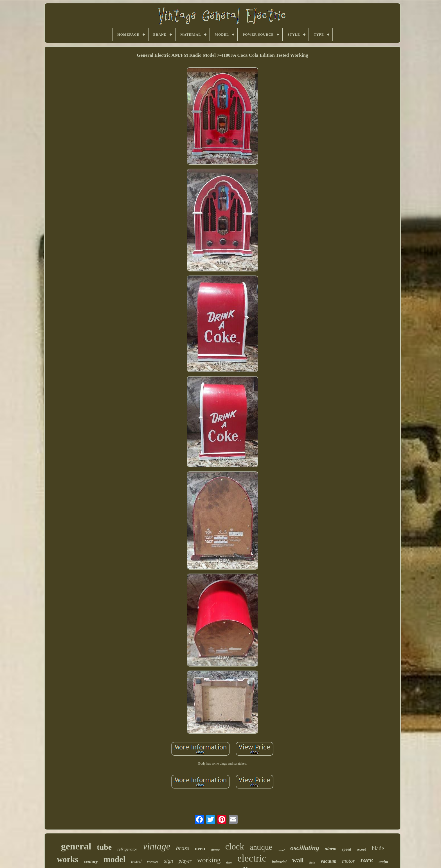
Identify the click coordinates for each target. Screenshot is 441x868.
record (361, 849)
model (114, 859)
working (209, 860)
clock (235, 847)
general (76, 846)
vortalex (153, 862)
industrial (279, 862)
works (67, 859)
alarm (331, 849)
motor (348, 861)
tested (136, 861)
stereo (215, 849)
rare (367, 860)
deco (229, 863)
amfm (383, 862)
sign (168, 861)
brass (183, 848)
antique (261, 847)
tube (104, 847)
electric (252, 858)
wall (298, 860)
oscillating (305, 848)
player (185, 861)
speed (346, 849)
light (312, 862)
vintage (157, 846)
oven (200, 849)
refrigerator (127, 849)
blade (378, 848)
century (91, 861)
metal (281, 850)
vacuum (328, 861)
